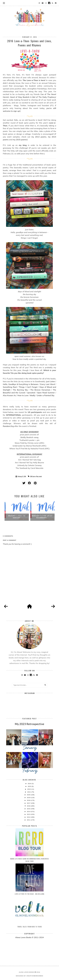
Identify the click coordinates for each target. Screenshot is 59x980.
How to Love (23, 395)
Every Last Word (48, 384)
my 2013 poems (39, 137)
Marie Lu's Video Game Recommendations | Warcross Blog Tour (29, 860)
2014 (29, 811)
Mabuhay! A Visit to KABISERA (17, 517)
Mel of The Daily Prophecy (44, 97)
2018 (29, 800)
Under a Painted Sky (46, 395)
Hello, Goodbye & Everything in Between (21, 384)
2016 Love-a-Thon (34, 476)
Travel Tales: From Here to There (29, 927)
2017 (29, 803)
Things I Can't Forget (28, 387)
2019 (29, 798)
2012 (29, 817)
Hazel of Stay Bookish (20, 97)
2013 (29, 814)
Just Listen (51, 381)
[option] (17, 510)
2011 (29, 820)
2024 (30, 784)
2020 (29, 795)
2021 (29, 792)
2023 (30, 786)
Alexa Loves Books (27, 972)
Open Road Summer (46, 393)
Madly (33, 395)
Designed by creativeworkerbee (30, 976)
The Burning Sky (20, 390)
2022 (29, 789)
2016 (29, 806)
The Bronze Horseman (41, 390)
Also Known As (9, 395)
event (40, 476)
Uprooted (31, 393)
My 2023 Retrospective (29, 724)
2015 (29, 809)
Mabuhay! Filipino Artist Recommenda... (42, 517)
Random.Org (8, 426)
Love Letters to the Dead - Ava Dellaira (29, 894)
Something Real (10, 387)
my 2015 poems (20, 140)
